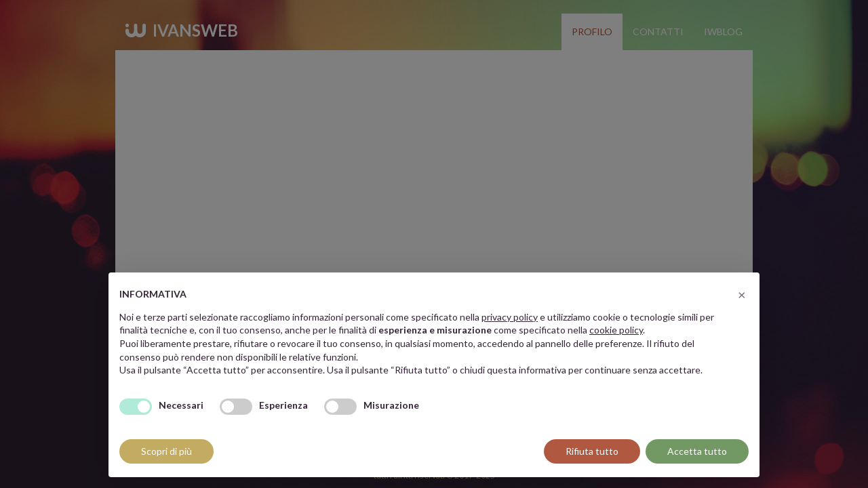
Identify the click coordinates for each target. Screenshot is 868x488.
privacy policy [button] (510, 317)
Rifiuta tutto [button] (592, 451)
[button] (742, 294)
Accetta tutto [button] (697, 451)
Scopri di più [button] (166, 451)
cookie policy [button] (616, 330)
